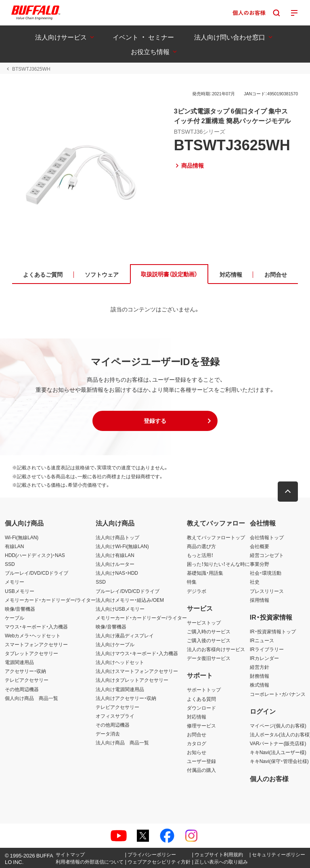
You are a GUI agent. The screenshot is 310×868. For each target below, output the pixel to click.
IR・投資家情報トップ (273, 631)
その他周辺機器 (22, 689)
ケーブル (15, 618)
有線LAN (14, 546)
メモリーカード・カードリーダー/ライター (50, 600)
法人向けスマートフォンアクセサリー (137, 671)
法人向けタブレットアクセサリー (132, 680)
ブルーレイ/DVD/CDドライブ (37, 573)
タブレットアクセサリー (31, 653)
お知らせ (197, 752)
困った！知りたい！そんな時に (218, 564)
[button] (155, 421)
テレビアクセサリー (27, 680)
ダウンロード (201, 708)
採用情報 (260, 600)
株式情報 (260, 685)
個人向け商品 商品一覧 (31, 698)
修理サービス (201, 725)
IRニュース (262, 640)
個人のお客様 (269, 778)
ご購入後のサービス (209, 640)
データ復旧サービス (209, 658)
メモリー (15, 582)
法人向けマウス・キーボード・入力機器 (137, 653)
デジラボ (197, 591)
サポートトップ (204, 689)
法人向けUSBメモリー (120, 609)
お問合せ (197, 734)
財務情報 (260, 676)
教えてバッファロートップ (216, 537)
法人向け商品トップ (117, 537)
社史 (255, 582)
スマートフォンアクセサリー (36, 644)
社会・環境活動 (266, 573)
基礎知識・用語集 (205, 573)
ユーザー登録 (201, 761)
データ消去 (108, 733)
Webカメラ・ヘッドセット (33, 635)
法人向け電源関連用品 (120, 689)
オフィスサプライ (115, 716)
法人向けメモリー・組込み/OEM (130, 600)
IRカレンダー (264, 658)
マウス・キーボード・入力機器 (36, 626)
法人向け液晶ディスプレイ (125, 635)
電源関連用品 (19, 662)
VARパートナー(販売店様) (278, 743)
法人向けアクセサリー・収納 (126, 698)
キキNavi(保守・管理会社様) (279, 761)
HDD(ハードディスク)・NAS (35, 555)
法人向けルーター (115, 564)
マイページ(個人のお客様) (278, 725)
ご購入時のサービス (209, 631)
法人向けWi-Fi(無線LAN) (122, 546)
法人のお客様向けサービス (216, 649)
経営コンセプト (267, 555)
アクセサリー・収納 (25, 671)
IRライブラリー (267, 649)
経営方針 (260, 667)
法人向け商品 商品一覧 (122, 742)
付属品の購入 (201, 770)
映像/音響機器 (20, 609)
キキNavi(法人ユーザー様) (278, 752)
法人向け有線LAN (115, 555)
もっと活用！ (200, 555)
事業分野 (260, 564)
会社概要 (260, 546)
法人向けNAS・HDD (117, 573)
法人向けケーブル (115, 644)
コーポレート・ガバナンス (278, 694)
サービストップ (204, 622)
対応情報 (197, 717)
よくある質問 (201, 699)
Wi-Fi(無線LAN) (22, 537)
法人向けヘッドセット (120, 662)
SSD (10, 564)
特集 (192, 582)
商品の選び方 (201, 546)
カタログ (197, 743)
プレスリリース (267, 591)
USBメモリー (20, 591)
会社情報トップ (267, 537)
